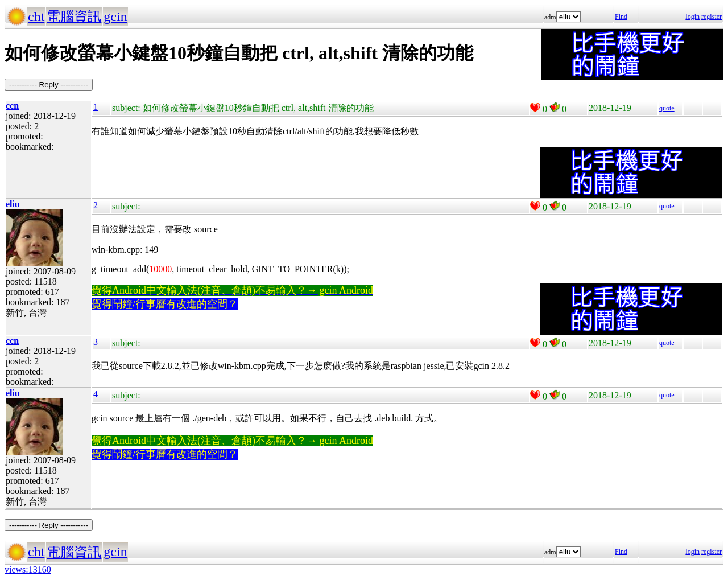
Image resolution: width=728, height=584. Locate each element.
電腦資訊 (74, 17)
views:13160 (28, 569)
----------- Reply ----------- (49, 85)
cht (36, 17)
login (692, 17)
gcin (115, 17)
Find (621, 17)
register (712, 17)
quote (667, 108)
